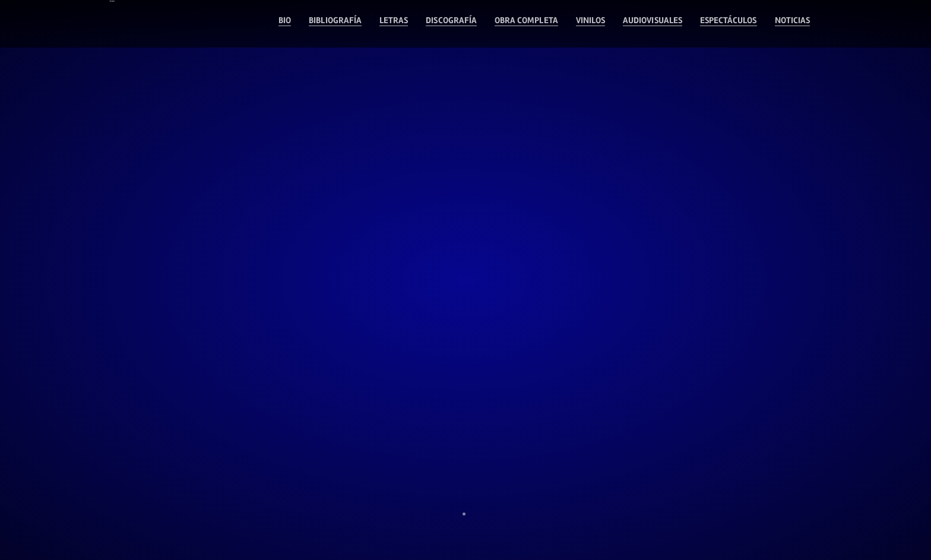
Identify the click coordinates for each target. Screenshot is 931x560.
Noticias (787, 24)
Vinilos (535, 24)
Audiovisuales (613, 24)
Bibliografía (224, 24)
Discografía (365, 24)
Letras (295, 24)
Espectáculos (708, 24)
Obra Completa (456, 24)
